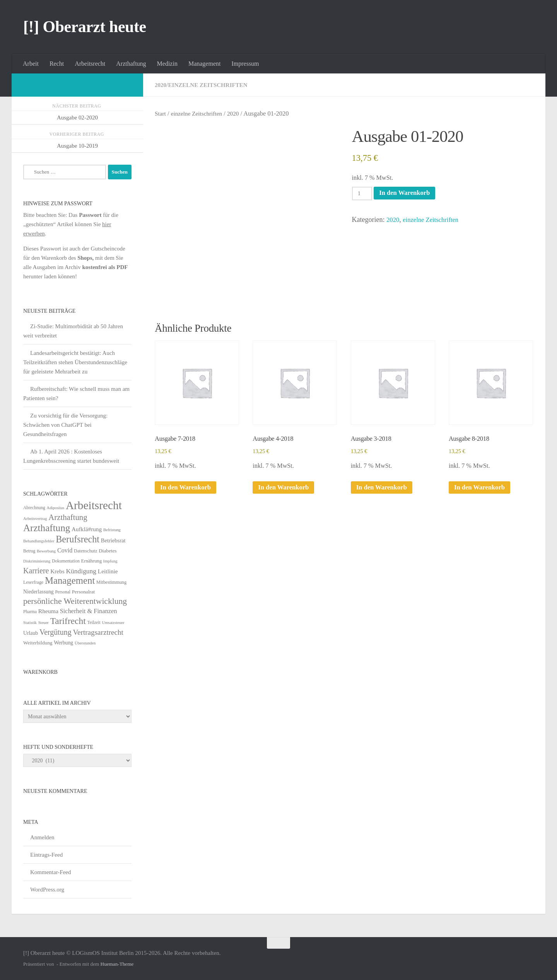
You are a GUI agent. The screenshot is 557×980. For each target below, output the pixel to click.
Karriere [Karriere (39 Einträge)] (36, 571)
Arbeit (31, 64)
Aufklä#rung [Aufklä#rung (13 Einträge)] (87, 529)
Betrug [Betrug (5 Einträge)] (29, 551)
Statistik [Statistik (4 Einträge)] (30, 623)
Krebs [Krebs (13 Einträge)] (57, 571)
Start (161, 113)
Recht (57, 64)
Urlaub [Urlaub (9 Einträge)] (31, 633)
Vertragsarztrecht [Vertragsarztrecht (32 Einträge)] (98, 632)
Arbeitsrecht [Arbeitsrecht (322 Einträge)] (94, 505)
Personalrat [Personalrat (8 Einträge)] (84, 592)
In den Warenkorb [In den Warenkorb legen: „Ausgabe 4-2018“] (285, 491)
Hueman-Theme (117, 964)
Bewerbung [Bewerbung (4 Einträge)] (46, 551)
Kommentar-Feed (51, 872)
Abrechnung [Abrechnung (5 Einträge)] (34, 508)
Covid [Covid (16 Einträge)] (65, 550)
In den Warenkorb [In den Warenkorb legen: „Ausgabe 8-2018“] (482, 491)
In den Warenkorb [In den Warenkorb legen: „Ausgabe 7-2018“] (188, 491)
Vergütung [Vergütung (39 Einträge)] (56, 632)
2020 (161, 85)
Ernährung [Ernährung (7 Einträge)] (91, 561)
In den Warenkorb (408, 193)
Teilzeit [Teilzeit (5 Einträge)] (94, 622)
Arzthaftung (131, 64)
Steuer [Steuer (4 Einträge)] (44, 623)
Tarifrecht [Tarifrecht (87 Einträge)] (68, 621)
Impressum (245, 64)
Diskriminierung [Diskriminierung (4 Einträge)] (37, 561)
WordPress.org (47, 890)
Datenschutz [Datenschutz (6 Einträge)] (85, 551)
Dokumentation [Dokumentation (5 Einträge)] (66, 561)
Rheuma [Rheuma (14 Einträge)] (48, 611)
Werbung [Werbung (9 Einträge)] (63, 643)
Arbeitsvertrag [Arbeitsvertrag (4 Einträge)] (35, 519)
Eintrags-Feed (46, 855)
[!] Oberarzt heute (85, 27)
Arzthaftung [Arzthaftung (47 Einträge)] (68, 517)
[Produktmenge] (363, 194)
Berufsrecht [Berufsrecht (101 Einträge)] (78, 539)
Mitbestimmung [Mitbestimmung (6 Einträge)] (111, 582)
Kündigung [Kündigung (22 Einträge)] (81, 571)
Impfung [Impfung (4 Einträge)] (110, 561)
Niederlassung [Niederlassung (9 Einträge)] (38, 592)
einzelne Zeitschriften (211, 85)
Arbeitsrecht (90, 64)
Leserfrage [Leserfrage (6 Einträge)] (33, 582)
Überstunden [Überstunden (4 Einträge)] (85, 643)
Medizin (167, 64)
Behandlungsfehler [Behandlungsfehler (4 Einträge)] (39, 541)
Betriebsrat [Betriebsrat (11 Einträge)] (113, 540)
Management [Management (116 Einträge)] (70, 580)
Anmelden (42, 837)
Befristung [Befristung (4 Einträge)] (112, 530)
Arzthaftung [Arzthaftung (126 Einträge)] (47, 528)
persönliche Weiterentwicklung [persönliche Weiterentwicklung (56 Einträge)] (75, 601)
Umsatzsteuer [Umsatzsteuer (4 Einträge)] (113, 623)
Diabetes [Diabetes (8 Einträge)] (108, 551)
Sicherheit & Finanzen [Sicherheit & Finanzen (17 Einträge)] (89, 611)
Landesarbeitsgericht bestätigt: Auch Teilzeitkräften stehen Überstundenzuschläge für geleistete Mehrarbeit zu (75, 362)
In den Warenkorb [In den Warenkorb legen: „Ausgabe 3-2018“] (384, 491)
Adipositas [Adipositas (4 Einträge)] (56, 508)
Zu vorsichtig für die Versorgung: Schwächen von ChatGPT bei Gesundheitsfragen (65, 425)
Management (205, 64)
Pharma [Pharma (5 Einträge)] (30, 612)
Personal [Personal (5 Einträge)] (63, 592)
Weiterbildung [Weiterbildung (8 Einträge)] (38, 643)
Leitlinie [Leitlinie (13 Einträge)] (108, 571)
